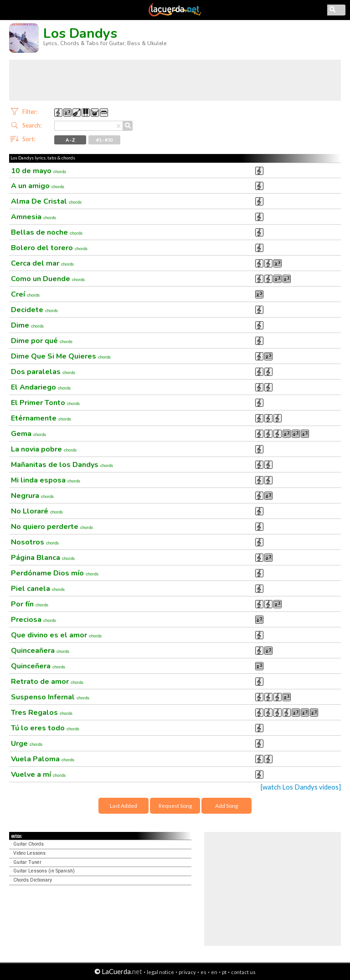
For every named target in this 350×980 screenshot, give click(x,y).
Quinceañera (40, 651)
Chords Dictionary (33, 880)
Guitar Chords (28, 844)
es (203, 972)
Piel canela (38, 589)
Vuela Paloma (43, 759)
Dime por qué (42, 341)
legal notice (160, 972)
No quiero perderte (52, 527)
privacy (187, 972)
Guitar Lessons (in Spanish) (44, 871)
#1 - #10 (105, 140)
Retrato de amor (47, 682)
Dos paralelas (43, 372)
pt (224, 972)
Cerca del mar (42, 263)
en (214, 972)
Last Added (124, 806)
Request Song (175, 806)
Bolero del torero (49, 248)
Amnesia (33, 217)
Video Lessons (29, 853)
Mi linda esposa (46, 480)
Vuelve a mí (38, 775)
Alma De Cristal (46, 201)
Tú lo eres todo (45, 728)
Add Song (226, 806)
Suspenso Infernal (50, 697)
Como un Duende (48, 279)
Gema (28, 434)
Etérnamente (41, 418)
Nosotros (35, 542)
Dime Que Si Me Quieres (61, 356)
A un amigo (38, 186)
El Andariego (41, 387)
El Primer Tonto (45, 403)
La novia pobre (44, 449)
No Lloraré (37, 511)
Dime (27, 325)
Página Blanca (43, 558)
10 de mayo (39, 171)
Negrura (32, 496)
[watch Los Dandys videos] (301, 787)
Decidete (34, 310)
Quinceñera (38, 666)
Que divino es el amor (56, 635)
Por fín (30, 604)
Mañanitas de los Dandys (62, 465)
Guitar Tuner (27, 862)
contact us (243, 972)
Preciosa (33, 620)
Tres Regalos (42, 713)
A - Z (70, 140)
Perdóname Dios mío (55, 573)
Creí (25, 294)
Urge (27, 744)
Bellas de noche (47, 232)
